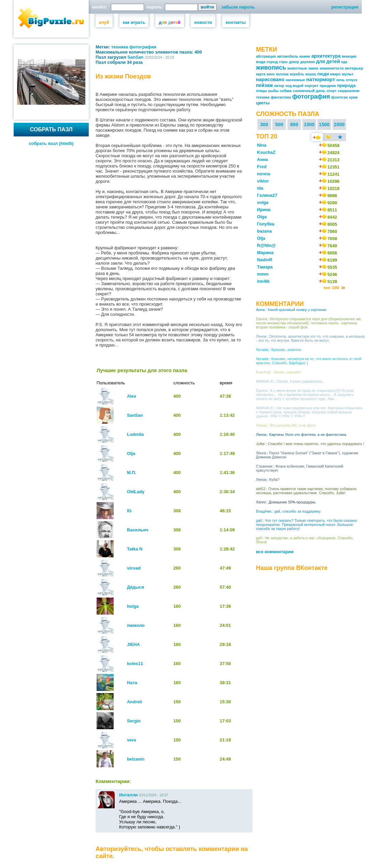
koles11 (135, 664)
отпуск (351, 80)
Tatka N (135, 549)
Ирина (264, 210)
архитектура (326, 56)
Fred (262, 167)
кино (271, 74)
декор (294, 62)
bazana (264, 231)
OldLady (136, 492)
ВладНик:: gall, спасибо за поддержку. (289, 511)
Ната (132, 683)
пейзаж (264, 85)
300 (264, 124)
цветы (263, 103)
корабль (297, 74)
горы (283, 62)
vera (131, 740)
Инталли (128, 795)
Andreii (134, 702)
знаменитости (332, 68)
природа (346, 85)
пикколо (136, 625)
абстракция (266, 56)
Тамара (265, 267)
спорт (332, 91)
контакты (236, 22)
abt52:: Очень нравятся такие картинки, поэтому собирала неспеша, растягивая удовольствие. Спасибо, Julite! (306, 491)
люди (323, 74)
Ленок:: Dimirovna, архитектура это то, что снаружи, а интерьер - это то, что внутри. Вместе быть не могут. (310, 338)
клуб (104, 22)
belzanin (136, 759)
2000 (339, 124)
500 (279, 124)
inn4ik (263, 281)
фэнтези (339, 97)
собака (286, 91)
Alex (132, 396)
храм (353, 97)
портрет (312, 86)
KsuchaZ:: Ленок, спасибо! (278, 372)
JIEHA (133, 644)
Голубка (266, 224)
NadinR (265, 260)
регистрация (345, 7)
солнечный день (309, 91)
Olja (131, 453)
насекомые (295, 80)
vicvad (134, 568)
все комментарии (275, 552)
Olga (262, 217)
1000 (309, 124)
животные (297, 68)
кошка (311, 74)
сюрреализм (349, 91)
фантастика (281, 97)
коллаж (282, 74)
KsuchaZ (266, 152)
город (272, 62)
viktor (263, 181)
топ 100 (332, 288)
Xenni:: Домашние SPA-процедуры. (286, 502)
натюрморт (321, 79)
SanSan (136, 57)
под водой (294, 86)
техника (120, 47)
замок (313, 68)
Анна (262, 159)
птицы (262, 91)
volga (263, 202)
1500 (324, 124)
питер (279, 86)
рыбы (273, 91)
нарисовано (270, 79)
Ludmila (135, 434)
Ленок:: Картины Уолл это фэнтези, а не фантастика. (302, 435)
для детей (328, 61)
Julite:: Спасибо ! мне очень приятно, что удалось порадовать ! (310, 444)
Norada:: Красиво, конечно (279, 350)
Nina (262, 145)
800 (294, 124)
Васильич (138, 530)
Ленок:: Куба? (268, 480)
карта (261, 74)
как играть (134, 22)
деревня (308, 62)
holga (133, 606)
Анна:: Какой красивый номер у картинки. (292, 310)
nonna (263, 174)
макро (335, 74)
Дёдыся (135, 587)
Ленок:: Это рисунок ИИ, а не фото (286, 425)
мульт (348, 74)
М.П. (132, 473)
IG (129, 511)
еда (344, 62)
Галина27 (267, 195)
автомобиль (288, 56)
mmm (263, 274)
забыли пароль (238, 7)
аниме (305, 56)
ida (260, 188)
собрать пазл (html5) (51, 143)
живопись (271, 68)
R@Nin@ (266, 245)
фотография (143, 47)
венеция (349, 56)
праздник (328, 86)
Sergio (134, 721)
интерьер (354, 68)
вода (261, 62)
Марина (265, 253)
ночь (340, 80)
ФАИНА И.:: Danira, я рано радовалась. (290, 381)
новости (203, 22)
